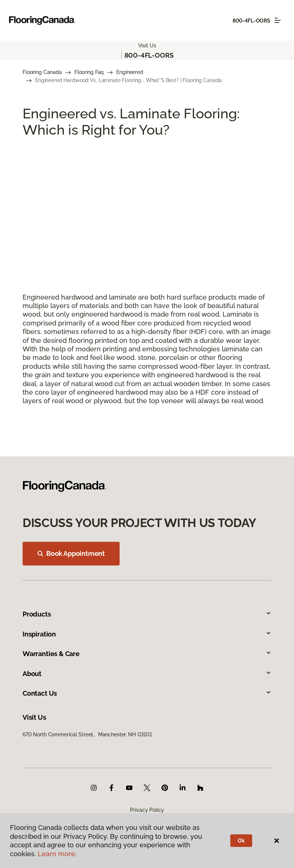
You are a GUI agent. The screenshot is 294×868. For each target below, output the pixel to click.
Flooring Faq (89, 72)
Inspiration (147, 634)
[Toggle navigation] (278, 20)
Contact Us (147, 693)
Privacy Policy (147, 810)
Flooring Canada (42, 72)
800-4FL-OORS (251, 21)
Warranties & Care (147, 654)
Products (147, 614)
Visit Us (147, 45)
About (147, 674)
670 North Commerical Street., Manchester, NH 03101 (87, 734)
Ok (241, 841)
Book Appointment (71, 553)
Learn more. (57, 854)
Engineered (130, 72)
